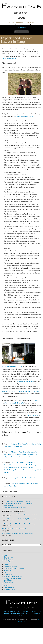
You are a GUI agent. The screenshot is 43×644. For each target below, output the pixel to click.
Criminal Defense (10, 563)
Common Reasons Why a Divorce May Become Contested (19, 514)
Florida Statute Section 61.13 (25, 116)
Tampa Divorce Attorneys (25, 381)
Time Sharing (8, 505)
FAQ (6, 572)
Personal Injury (9, 582)
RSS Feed (24, 18)
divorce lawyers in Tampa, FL (14, 403)
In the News (8, 574)
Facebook (22, 18)
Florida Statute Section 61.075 (12, 367)
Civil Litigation (9, 561)
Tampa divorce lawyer (9, 59)
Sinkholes (7, 584)
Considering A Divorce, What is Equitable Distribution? (21, 391)
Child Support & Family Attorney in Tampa (18, 503)
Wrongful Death (10, 590)
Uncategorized (9, 588)
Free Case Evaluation (16, 22)
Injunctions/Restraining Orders (15, 507)
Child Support (9, 559)
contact (37, 400)
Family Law (8, 570)
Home (4, 612)
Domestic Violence (10, 567)
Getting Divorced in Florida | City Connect (25, 478)
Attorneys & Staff (14, 612)
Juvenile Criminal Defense (13, 576)
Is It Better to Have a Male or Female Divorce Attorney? (19, 524)
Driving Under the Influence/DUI (15, 568)
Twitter (19, 18)
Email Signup (30, 22)
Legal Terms (8, 580)
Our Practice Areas (29, 612)
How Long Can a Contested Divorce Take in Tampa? (17, 534)
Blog (6, 555)
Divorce (7, 565)
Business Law (9, 557)
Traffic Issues (9, 586)
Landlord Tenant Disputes (13, 578)
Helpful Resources (17, 614)
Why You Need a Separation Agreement (14, 529)
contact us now (32, 415)
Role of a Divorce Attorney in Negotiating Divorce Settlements (21, 519)
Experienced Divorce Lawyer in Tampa (17, 501)
